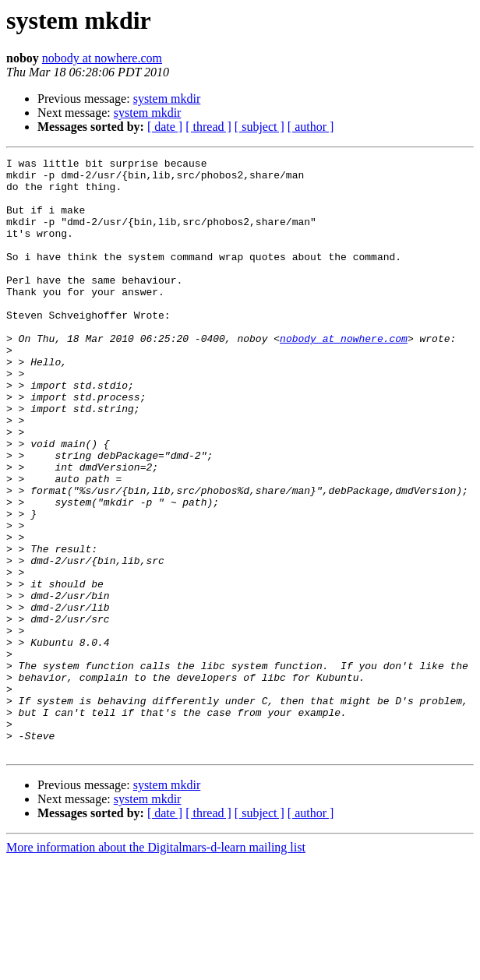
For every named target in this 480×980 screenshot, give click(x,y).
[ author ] (311, 127)
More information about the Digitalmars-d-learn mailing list (156, 966)
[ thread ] (208, 127)
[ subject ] (259, 127)
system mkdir (167, 99)
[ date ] (165, 127)
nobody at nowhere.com (102, 58)
